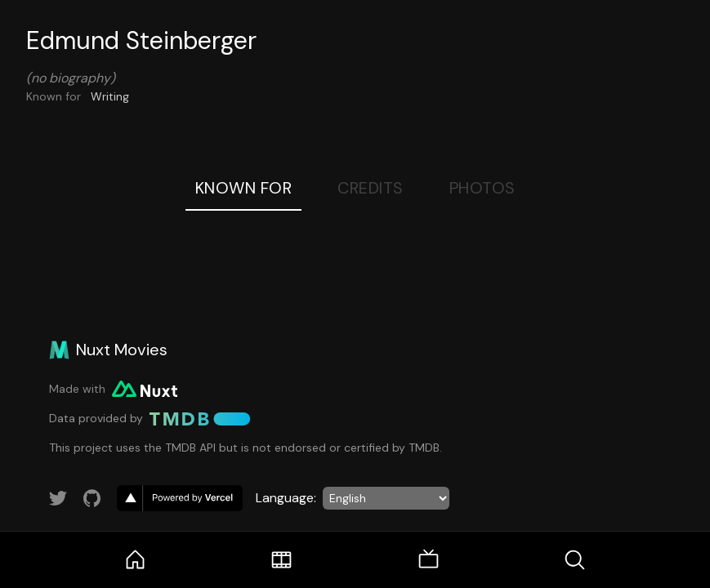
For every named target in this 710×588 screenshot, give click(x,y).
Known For (244, 188)
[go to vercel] (180, 498)
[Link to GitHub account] (92, 498)
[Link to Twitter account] (58, 498)
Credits (371, 188)
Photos (482, 188)
